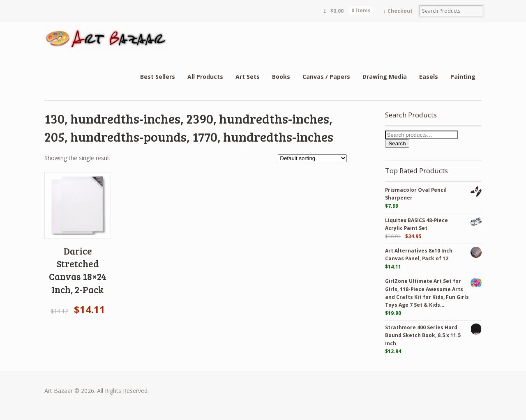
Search (397, 143)
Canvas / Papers (326, 77)
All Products (205, 77)
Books (281, 77)
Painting (463, 77)
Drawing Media (385, 77)
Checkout (400, 11)
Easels (429, 77)
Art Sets (248, 77)
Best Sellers (158, 77)
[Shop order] (312, 158)
